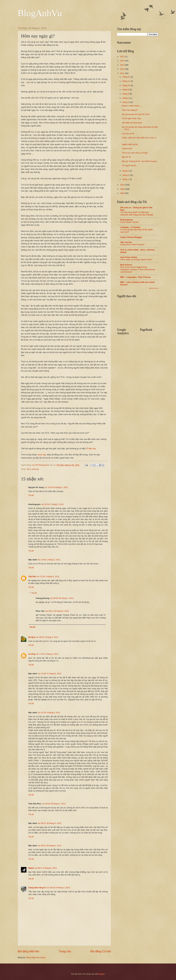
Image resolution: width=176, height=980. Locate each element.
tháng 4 (126, 102)
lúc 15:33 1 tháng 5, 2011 (48, 576)
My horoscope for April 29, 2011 (136, 114)
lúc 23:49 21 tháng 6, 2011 (50, 674)
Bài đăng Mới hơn (28, 951)
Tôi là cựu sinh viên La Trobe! (135, 153)
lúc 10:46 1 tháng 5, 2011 (49, 560)
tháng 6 (126, 94)
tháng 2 (126, 175)
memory (35, 469)
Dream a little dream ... (132, 106)
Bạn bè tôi (126, 157)
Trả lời (31, 495)
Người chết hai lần (130, 144)
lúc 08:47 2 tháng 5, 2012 (46, 868)
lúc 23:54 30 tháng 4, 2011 (56, 487)
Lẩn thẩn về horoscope (132, 123)
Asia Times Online (129, 257)
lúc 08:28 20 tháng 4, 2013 (58, 888)
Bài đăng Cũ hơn (101, 951)
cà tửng (32, 654)
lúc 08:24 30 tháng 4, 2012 (50, 846)
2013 (123, 65)
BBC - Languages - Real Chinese (136, 277)
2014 (123, 61)
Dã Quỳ (32, 637)
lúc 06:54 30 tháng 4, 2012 (54, 804)
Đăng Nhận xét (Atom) (36, 957)
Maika (31, 868)
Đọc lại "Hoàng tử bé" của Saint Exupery (139, 161)
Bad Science (126, 265)
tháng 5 (126, 98)
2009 (123, 189)
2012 (123, 69)
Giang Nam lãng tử (37, 888)
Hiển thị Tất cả (154, 288)
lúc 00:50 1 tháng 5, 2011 (53, 504)
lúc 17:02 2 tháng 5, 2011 (47, 654)
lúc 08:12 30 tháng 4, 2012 (50, 823)
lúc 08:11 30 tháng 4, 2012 (57, 611)
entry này (42, 455)
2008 (123, 193)
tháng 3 (126, 171)
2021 (123, 56)
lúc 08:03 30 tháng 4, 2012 (62, 598)
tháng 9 (126, 90)
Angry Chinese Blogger (131, 237)
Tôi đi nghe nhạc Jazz (131, 118)
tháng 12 (127, 77)
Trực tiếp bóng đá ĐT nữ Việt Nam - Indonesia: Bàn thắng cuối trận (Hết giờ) (137, 214)
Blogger (101, 974)
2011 (123, 73)
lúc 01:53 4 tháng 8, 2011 (49, 713)
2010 (123, 185)
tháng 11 (127, 81)
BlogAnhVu (40, 13)
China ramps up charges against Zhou (136, 260)
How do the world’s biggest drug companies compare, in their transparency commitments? (138, 270)
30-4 (29, 469)
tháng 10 (127, 85)
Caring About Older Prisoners (132, 245)
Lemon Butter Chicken (129, 222)
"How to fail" (127, 149)
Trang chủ (65, 951)
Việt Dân (32, 576)
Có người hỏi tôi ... (130, 165)
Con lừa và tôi (128, 134)
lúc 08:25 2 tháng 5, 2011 (47, 637)
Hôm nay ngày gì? (130, 110)
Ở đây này (91, 448)
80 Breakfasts (127, 220)
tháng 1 (126, 179)
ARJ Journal (126, 242)
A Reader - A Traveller (130, 227)
